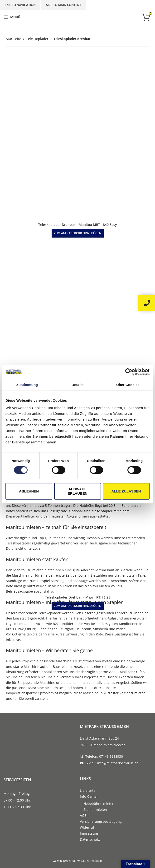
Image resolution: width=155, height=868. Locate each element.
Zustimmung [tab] (27, 384)
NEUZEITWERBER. (92, 861)
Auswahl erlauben (77, 491)
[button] (78, 233)
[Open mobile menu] (12, 17)
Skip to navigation (20, 5)
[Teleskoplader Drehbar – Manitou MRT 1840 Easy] (77, 138)
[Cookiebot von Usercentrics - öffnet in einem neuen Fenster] (129, 372)
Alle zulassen (126, 491)
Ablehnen (29, 491)
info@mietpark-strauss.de (118, 763)
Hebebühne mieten (99, 804)
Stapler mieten (95, 810)
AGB (83, 815)
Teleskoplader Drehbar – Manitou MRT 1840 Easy (77, 225)
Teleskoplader (37, 39)
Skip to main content (64, 5)
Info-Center (89, 796)
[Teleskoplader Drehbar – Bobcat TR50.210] (77, 324)
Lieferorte (88, 790)
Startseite (14, 39)
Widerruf (87, 827)
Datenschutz (90, 839)
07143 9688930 (111, 756)
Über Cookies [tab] (128, 384)
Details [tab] (77, 384)
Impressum (89, 833)
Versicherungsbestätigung (101, 821)
